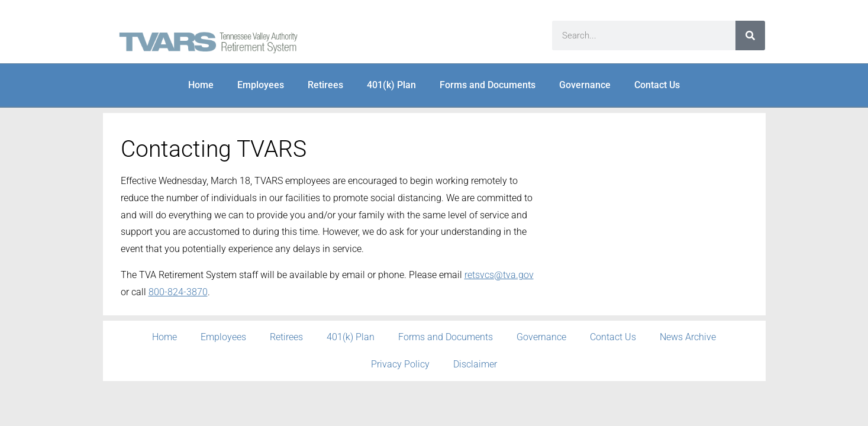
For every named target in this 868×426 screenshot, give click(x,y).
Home (201, 85)
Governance (585, 85)
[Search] (750, 35)
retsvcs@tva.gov (499, 275)
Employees (261, 85)
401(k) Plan (391, 85)
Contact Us (657, 85)
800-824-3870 (178, 292)
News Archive (688, 337)
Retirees (325, 85)
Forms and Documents (488, 85)
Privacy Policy (400, 364)
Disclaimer (475, 364)
